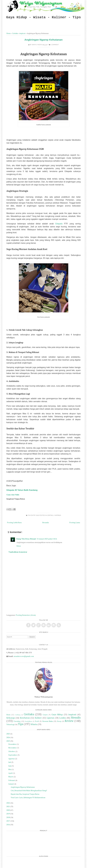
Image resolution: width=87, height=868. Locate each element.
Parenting (17, 721)
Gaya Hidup (57, 715)
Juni (10, 766)
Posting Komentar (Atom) (26, 615)
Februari (12, 780)
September (13, 755)
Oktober (12, 751)
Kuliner (38, 718)
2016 (8, 825)
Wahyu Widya (37, 45)
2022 (8, 803)
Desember (12, 744)
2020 (8, 810)
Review (69, 721)
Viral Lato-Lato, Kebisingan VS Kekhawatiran (28, 797)
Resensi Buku (48, 721)
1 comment (55, 45)
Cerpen (45, 715)
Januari (11, 784)
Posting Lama (75, 522)
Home (9, 33)
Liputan (50, 718)
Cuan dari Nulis (13, 495)
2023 (8, 741)
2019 (8, 814)
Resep (59, 721)
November (12, 748)
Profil (37, 721)
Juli (10, 762)
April (10, 773)
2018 (8, 817)
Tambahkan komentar (18, 552)
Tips (21, 724)
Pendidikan (28, 721)
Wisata (34, 724)
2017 (8, 821)
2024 (8, 737)
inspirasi (22, 33)
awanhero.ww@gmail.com (24, 656)
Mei (10, 769)
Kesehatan (25, 718)
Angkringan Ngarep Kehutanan (43, 40)
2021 (8, 806)
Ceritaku (15, 33)
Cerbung (18, 715)
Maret (11, 777)
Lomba (63, 718)
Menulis (76, 718)
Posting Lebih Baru (14, 522)
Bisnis (8, 715)
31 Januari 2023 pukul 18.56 (47, 539)
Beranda (46, 522)
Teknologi (10, 724)
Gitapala (59, 224)
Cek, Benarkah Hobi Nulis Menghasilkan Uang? (29, 790)
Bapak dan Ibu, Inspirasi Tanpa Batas (25, 794)
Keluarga (11, 718)
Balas (19, 546)
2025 (8, 734)
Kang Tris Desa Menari (26, 539)
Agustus (12, 759)
